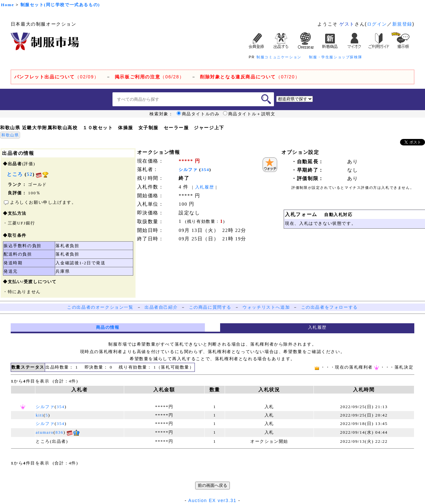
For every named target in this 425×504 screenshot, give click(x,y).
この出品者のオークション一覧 (100, 307)
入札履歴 (205, 187)
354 (205, 170)
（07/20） (250, 77)
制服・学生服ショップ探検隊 (336, 57)
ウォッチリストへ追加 (266, 307)
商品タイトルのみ (198, 114)
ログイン (377, 24)
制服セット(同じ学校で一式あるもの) (60, 5)
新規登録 (402, 24)
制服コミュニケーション (279, 57)
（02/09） (57, 77)
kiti (40, 415)
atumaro (45, 432)
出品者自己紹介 (161, 307)
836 (59, 432)
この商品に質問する (210, 307)
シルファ (188, 170)
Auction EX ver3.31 (212, 500)
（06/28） (150, 77)
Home (7, 5)
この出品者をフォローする (330, 307)
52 (30, 174)
